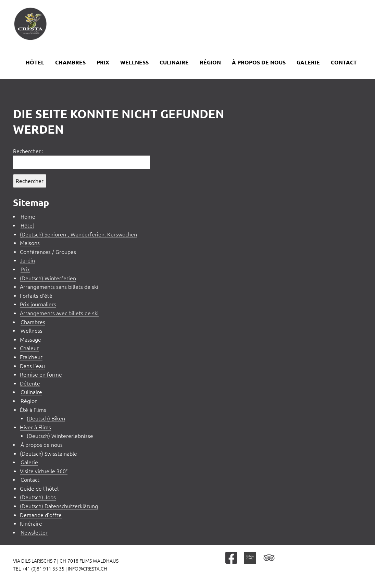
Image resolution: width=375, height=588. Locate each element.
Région (210, 62)
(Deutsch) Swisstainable (48, 454)
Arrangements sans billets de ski (59, 287)
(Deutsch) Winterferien (48, 278)
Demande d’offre (41, 515)
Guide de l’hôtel (39, 489)
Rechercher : (28, 151)
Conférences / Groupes (48, 252)
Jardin (27, 260)
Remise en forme (41, 375)
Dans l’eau (32, 366)
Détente (30, 383)
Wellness (134, 62)
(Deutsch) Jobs (38, 497)
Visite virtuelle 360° (44, 471)
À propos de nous (259, 62)
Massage (30, 340)
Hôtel (35, 62)
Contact (344, 62)
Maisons (30, 243)
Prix (103, 62)
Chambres (70, 62)
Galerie (308, 62)
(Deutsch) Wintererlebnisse (60, 436)
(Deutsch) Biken (46, 418)
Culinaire (174, 62)
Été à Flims (33, 410)
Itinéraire (31, 524)
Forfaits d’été (36, 296)
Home (28, 217)
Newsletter (34, 532)
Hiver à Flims (35, 427)
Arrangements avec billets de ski (59, 313)
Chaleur (29, 348)
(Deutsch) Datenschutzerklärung (59, 506)
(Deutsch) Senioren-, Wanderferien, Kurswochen (78, 234)
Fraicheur (31, 357)
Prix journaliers (38, 304)
